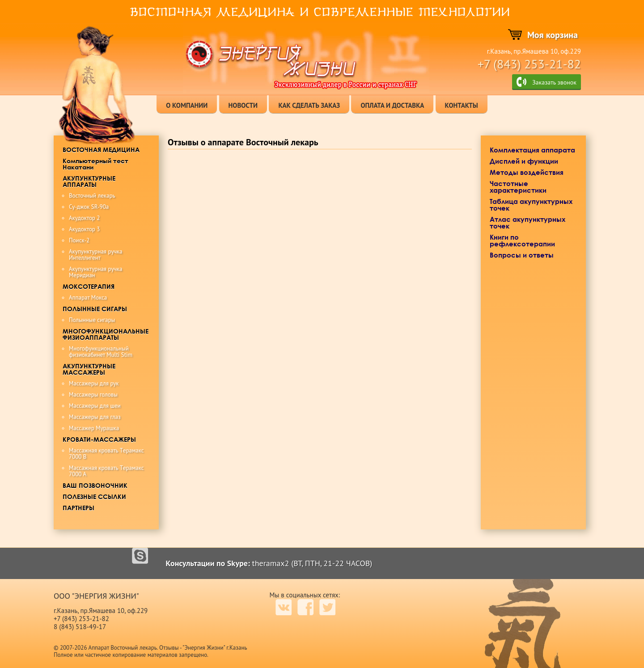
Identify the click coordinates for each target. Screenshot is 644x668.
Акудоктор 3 (84, 229)
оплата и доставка (392, 105)
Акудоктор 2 (84, 218)
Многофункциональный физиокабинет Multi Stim (101, 352)
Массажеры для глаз (95, 417)
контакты (462, 105)
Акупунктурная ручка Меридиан (95, 272)
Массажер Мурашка (94, 428)
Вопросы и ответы (522, 255)
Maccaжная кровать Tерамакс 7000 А (106, 471)
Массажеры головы (93, 395)
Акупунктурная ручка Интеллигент (95, 255)
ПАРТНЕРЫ (78, 508)
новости (243, 105)
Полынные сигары (92, 320)
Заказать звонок (554, 82)
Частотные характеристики (518, 187)
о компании (187, 105)
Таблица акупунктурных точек (531, 205)
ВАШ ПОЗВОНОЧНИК (95, 485)
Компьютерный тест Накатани (95, 164)
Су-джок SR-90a (89, 207)
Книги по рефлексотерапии (522, 240)
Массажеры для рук (94, 383)
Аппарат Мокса (88, 298)
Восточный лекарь (92, 196)
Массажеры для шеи (95, 406)
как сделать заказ (309, 105)
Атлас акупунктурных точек (527, 222)
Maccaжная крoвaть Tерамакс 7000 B (106, 454)
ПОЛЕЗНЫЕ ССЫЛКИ (94, 497)
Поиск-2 (79, 240)
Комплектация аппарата (532, 150)
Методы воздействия (527, 172)
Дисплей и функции (524, 161)
